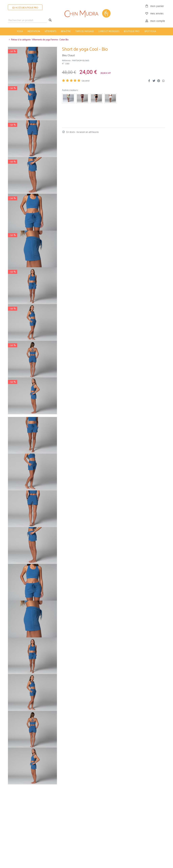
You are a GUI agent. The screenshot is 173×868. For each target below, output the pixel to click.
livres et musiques (109, 31)
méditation (34, 31)
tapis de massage (85, 31)
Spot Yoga (150, 31)
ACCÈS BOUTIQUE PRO (25, 8)
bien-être (66, 31)
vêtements (50, 31)
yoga (20, 31)
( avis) (86, 81)
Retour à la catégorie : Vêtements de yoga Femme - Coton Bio (38, 40)
